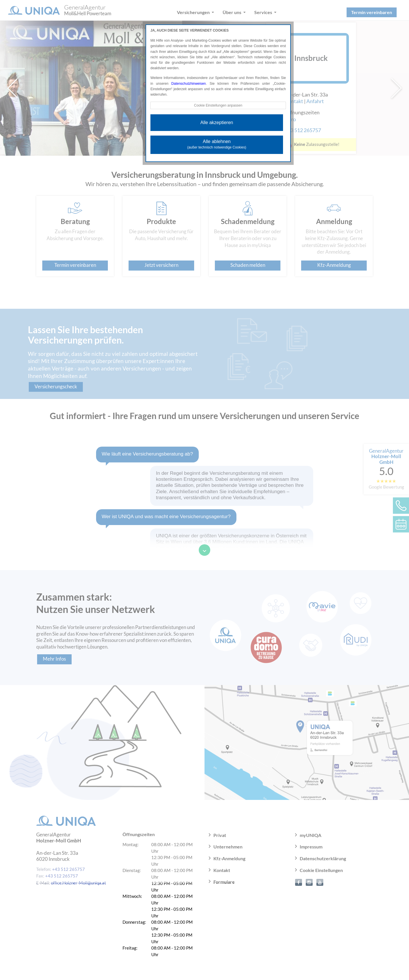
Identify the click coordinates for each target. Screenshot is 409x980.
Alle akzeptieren (217, 122)
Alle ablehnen (217, 144)
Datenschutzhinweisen (189, 84)
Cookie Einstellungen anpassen (218, 105)
